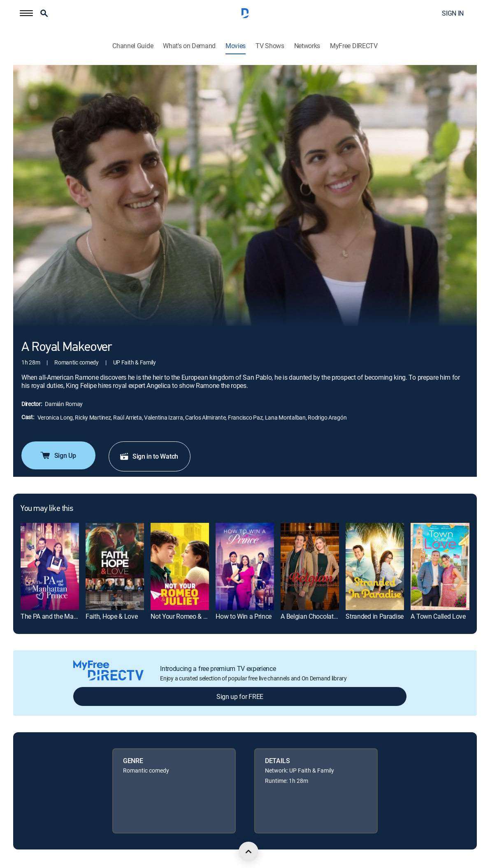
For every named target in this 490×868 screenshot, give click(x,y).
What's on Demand (189, 46)
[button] (26, 13)
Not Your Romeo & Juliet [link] (185, 616)
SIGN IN (453, 13)
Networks (307, 46)
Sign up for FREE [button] (240, 696)
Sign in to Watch (149, 456)
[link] (50, 566)
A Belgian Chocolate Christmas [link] (324, 616)
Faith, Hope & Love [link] (111, 616)
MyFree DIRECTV (354, 46)
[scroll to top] (248, 852)
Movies (236, 46)
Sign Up (58, 455)
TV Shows (270, 46)
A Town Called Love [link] (438, 616)
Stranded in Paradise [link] (375, 616)
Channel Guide (133, 46)
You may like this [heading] (47, 509)
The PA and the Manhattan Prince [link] (67, 616)
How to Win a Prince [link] (244, 616)
